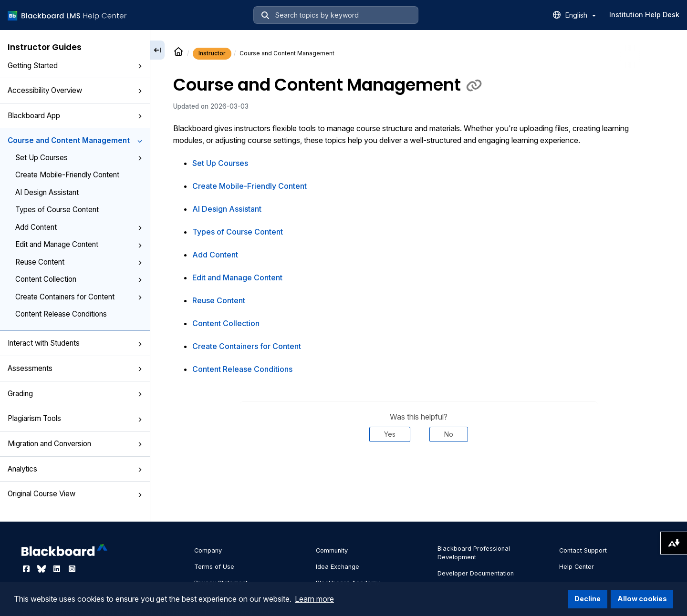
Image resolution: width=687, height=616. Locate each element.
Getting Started (75, 66)
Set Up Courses (79, 158)
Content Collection (79, 279)
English (581, 15)
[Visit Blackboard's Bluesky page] (42, 569)
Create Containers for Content (79, 297)
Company (208, 550)
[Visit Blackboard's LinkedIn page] (58, 569)
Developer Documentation (476, 573)
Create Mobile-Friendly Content (67, 175)
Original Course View (75, 494)
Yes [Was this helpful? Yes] (390, 434)
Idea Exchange (338, 567)
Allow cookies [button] (642, 599)
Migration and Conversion (75, 444)
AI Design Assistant (47, 192)
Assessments (75, 368)
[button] (140, 66)
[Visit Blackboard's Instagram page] (72, 569)
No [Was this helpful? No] (449, 434)
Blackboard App (75, 116)
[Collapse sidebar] (157, 50)
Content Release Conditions (61, 314)
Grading (75, 394)
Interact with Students (75, 343)
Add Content (79, 227)
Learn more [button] (314, 599)
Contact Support (583, 550)
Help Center (577, 567)
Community (332, 550)
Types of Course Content (57, 210)
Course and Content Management (75, 140)
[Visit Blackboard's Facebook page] (27, 569)
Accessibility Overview (75, 90)
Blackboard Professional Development (474, 553)
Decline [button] (588, 599)
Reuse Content (79, 262)
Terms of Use (214, 567)
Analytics (75, 469)
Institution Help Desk (644, 15)
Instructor (212, 53)
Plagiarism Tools (75, 418)
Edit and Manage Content (79, 244)
